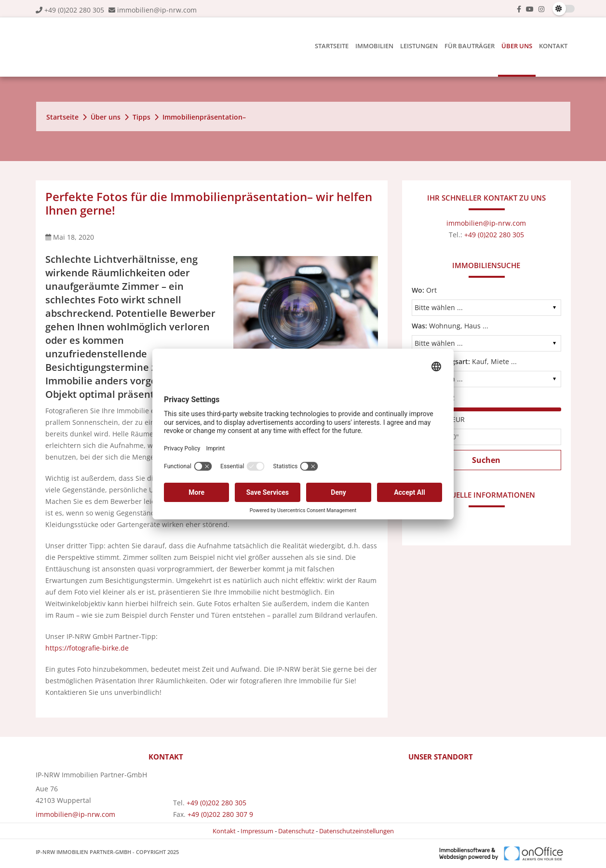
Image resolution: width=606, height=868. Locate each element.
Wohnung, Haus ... (450, 326)
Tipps (141, 117)
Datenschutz (296, 831)
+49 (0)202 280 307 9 (220, 814)
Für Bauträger (470, 46)
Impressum (257, 831)
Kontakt (553, 46)
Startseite (332, 46)
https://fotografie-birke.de (87, 648)
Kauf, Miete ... (464, 361)
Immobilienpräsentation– (204, 117)
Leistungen (419, 46)
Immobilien (374, 46)
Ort (424, 290)
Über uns (517, 46)
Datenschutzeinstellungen (357, 831)
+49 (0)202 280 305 (74, 10)
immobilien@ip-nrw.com (157, 10)
